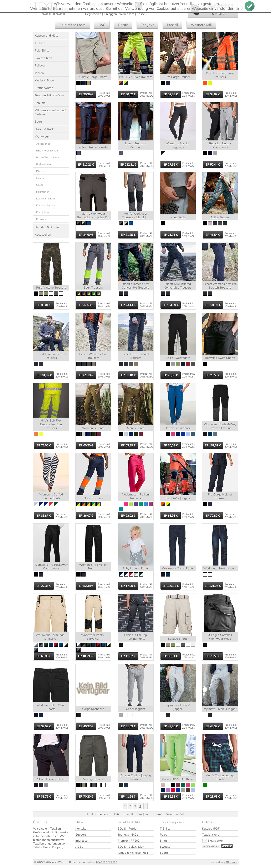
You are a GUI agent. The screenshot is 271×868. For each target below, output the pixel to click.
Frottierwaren (44, 88)
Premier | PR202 (129, 841)
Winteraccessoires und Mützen (50, 112)
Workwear (42, 136)
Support (81, 835)
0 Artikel (219, 14)
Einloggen (110, 14)
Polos (163, 835)
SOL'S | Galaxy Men (131, 847)
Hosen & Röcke (45, 129)
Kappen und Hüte (47, 36)
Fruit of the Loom (73, 25)
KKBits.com (230, 862)
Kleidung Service (46, 205)
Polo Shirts (42, 50)
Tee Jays (147, 25)
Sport (38, 122)
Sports (164, 853)
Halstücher (42, 192)
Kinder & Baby (44, 80)
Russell (172, 25)
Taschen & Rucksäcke (49, 95)
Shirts (164, 841)
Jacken (39, 73)
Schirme (40, 103)
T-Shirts (40, 43)
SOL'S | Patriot (127, 829)
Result (123, 25)
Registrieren (93, 14)
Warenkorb (127, 14)
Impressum (83, 841)
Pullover (40, 65)
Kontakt (81, 829)
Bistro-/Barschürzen (48, 157)
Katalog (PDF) (211, 829)
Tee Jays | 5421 (128, 835)
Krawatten (42, 219)
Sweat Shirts (43, 58)
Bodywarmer (44, 164)
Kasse (141, 14)
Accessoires (43, 235)
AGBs (79, 847)
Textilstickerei (211, 835)
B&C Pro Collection (47, 151)
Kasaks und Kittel (46, 199)
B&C (102, 25)
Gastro (40, 178)
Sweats (165, 847)
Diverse (41, 171)
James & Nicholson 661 (133, 853)
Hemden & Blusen (47, 227)
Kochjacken (43, 212)
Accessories (43, 144)
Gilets (40, 185)
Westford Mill (201, 25)
